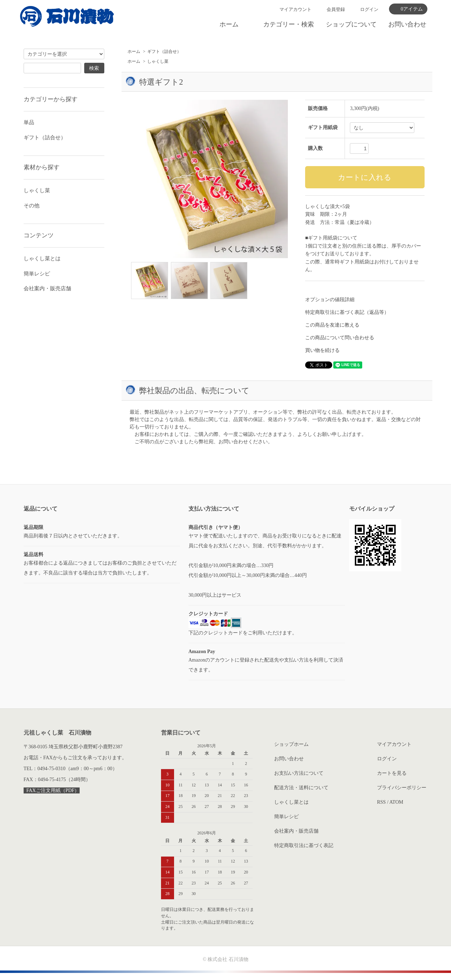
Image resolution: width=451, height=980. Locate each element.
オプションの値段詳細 (330, 300)
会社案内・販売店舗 (47, 288)
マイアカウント (295, 9)
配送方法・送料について (301, 788)
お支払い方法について (299, 773)
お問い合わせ (407, 24)
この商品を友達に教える (332, 325)
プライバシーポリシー (402, 788)
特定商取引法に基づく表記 (304, 845)
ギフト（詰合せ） (164, 51)
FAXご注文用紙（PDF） (52, 790)
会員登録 (336, 9)
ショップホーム (291, 744)
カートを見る (392, 773)
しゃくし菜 (158, 61)
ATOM (396, 802)
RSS (381, 802)
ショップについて (351, 24)
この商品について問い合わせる (340, 338)
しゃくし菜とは (42, 258)
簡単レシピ (37, 274)
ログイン (369, 9)
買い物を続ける (322, 350)
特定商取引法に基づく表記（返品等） (347, 312)
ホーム (229, 24)
